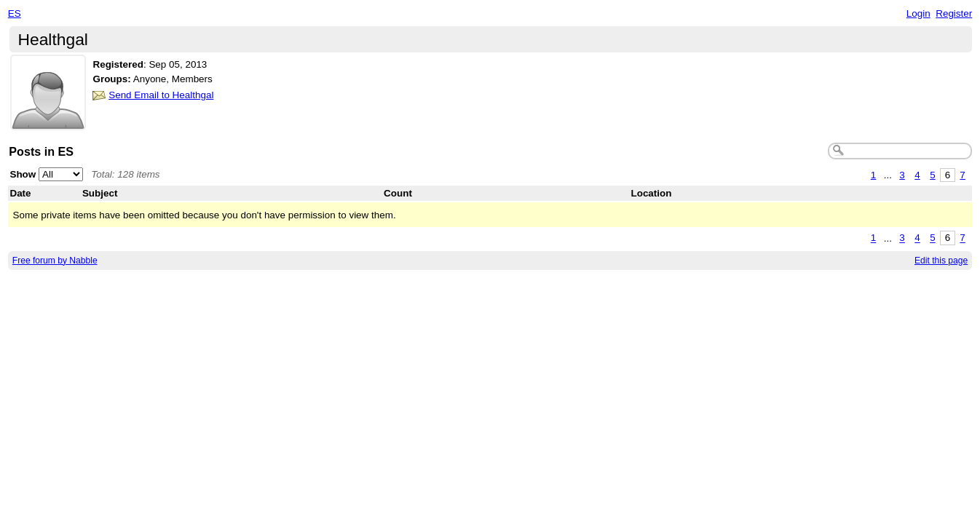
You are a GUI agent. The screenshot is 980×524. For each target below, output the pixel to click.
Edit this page (941, 261)
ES (15, 13)
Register (954, 13)
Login (918, 13)
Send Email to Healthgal (161, 95)
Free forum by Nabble (55, 261)
